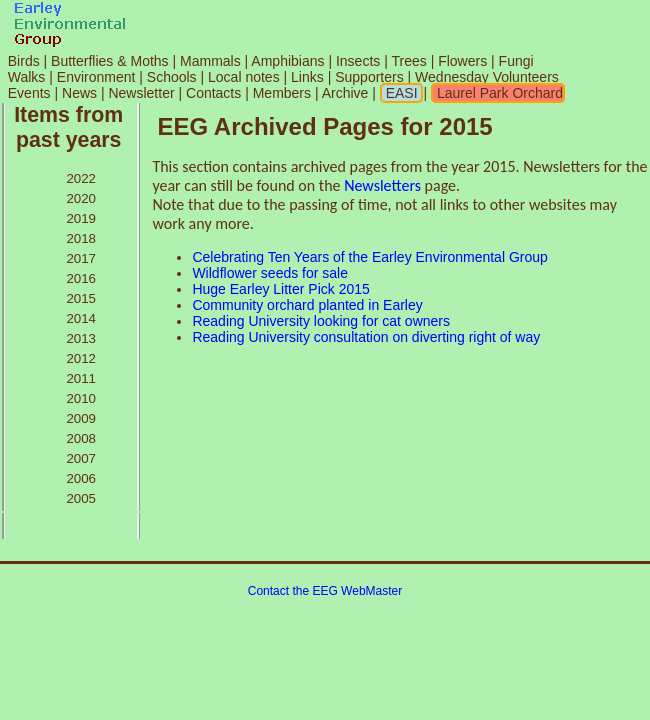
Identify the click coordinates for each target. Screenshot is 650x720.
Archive (347, 93)
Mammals (210, 61)
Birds (24, 61)
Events (29, 93)
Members (284, 93)
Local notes (244, 77)
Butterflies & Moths (110, 61)
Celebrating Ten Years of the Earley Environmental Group (369, 257)
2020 (81, 198)
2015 (81, 298)
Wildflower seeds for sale (270, 273)
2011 (81, 378)
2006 (81, 478)
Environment (96, 77)
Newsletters (382, 185)
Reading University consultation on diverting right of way (366, 337)
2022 (81, 178)
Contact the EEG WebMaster (325, 591)
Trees (408, 61)
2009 (81, 418)
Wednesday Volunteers (487, 77)
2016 (81, 278)
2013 (81, 338)
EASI (400, 93)
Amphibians (287, 61)
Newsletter (141, 93)
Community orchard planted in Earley (307, 305)
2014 (81, 318)
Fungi (516, 61)
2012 (81, 358)
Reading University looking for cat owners (321, 321)
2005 (81, 498)
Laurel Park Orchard (498, 93)
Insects (358, 61)
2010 (81, 398)
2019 (81, 218)
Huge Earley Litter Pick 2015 (280, 289)
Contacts (213, 93)
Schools (172, 77)
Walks (27, 77)
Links (307, 77)
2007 (81, 458)
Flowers (462, 61)
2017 (81, 258)
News (79, 93)
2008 (81, 438)
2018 (81, 238)
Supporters (369, 77)
